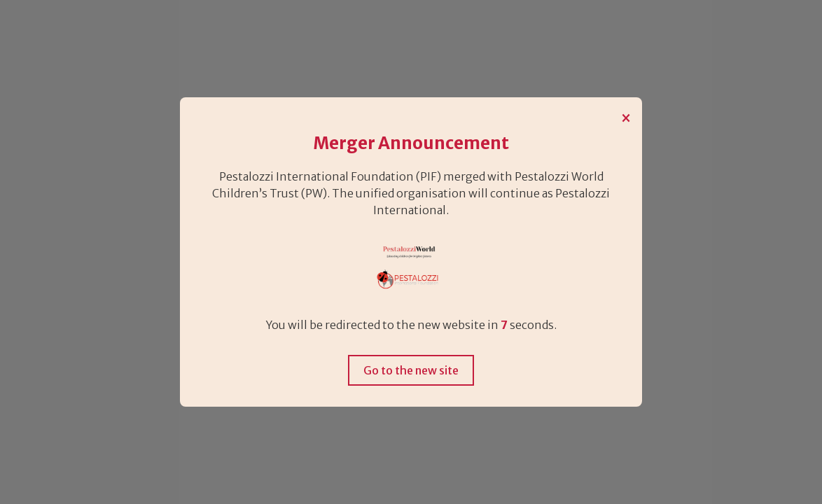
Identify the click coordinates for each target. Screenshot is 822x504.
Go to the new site (411, 370)
